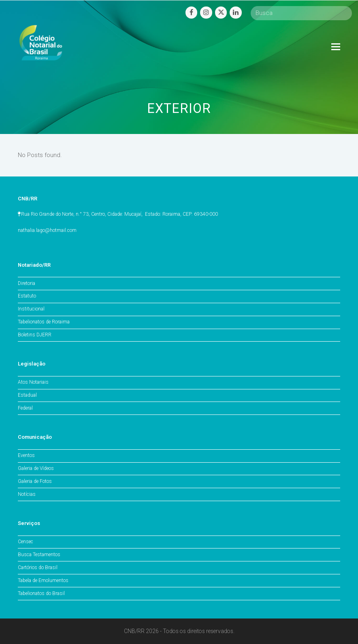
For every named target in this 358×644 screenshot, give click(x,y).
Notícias (27, 494)
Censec (26, 542)
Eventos (26, 455)
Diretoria (27, 283)
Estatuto (27, 296)
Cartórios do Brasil (38, 567)
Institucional (31, 309)
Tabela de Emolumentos (43, 580)
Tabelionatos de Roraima (44, 322)
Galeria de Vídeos (36, 468)
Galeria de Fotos (35, 481)
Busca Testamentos (39, 555)
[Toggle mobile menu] (336, 47)
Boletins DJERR (35, 335)
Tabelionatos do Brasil (41, 593)
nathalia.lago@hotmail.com (47, 230)
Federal (25, 408)
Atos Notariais (33, 382)
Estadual (27, 395)
